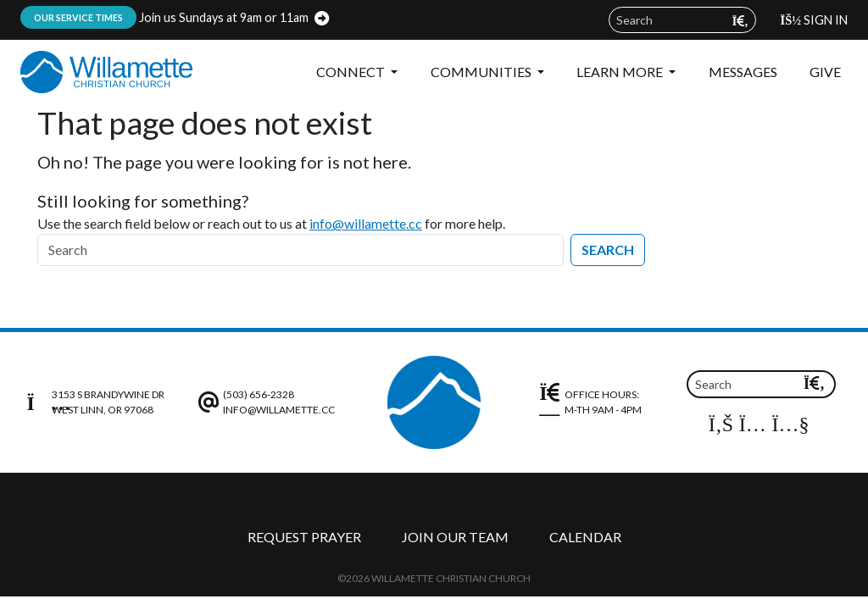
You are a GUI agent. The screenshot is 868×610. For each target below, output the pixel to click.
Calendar (585, 537)
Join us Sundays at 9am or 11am (164, 17)
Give (825, 72)
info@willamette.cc (366, 223)
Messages (743, 72)
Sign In (814, 20)
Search (608, 250)
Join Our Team (455, 537)
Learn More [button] (621, 72)
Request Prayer (304, 537)
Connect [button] (352, 72)
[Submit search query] (740, 21)
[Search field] (682, 20)
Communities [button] (482, 72)
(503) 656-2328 (259, 394)
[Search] (300, 250)
